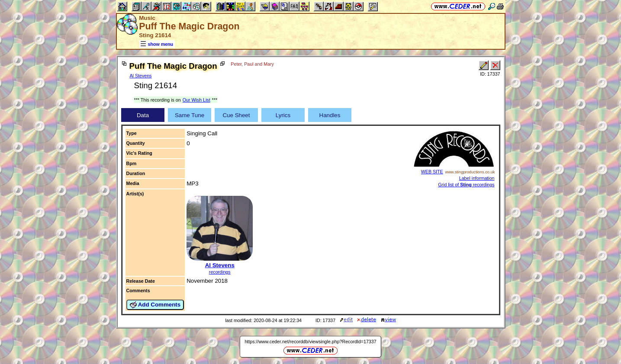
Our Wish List (196, 100)
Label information (477, 178)
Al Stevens (141, 76)
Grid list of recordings (466, 185)
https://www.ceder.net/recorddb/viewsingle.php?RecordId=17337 (310, 342)
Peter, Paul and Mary (252, 64)
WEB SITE (432, 172)
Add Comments (155, 305)
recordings (220, 272)
